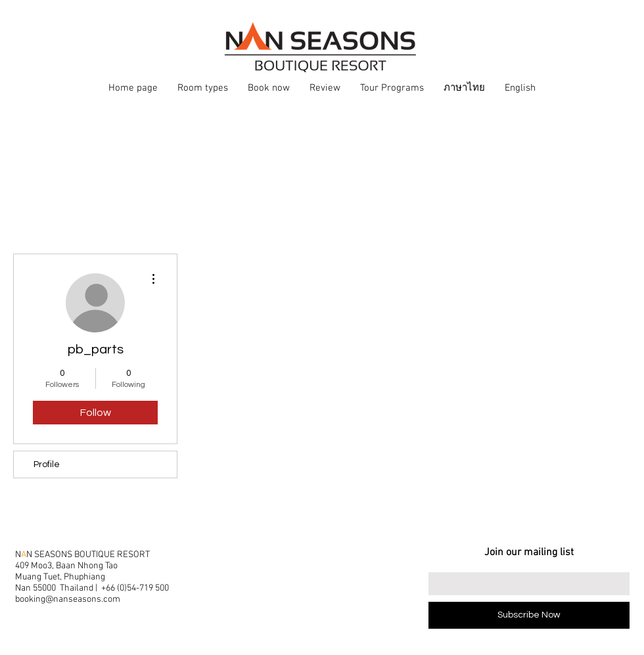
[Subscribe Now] (529, 615)
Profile (47, 464)
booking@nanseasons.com (68, 599)
